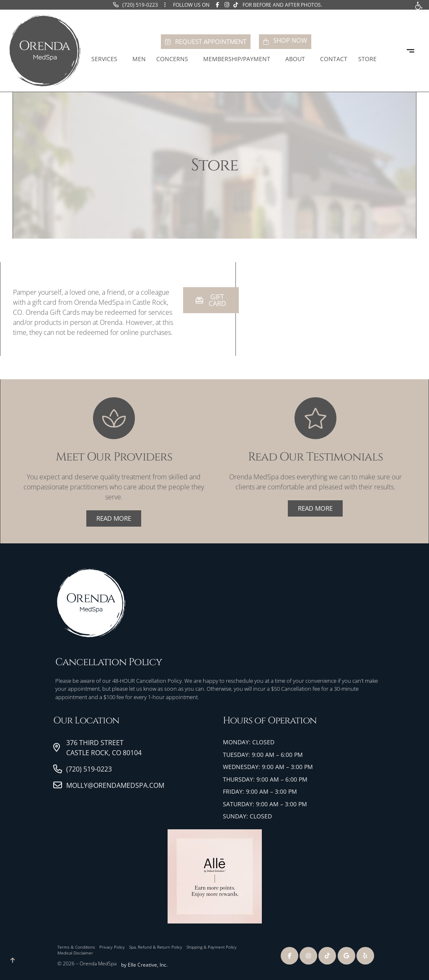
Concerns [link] (174, 59)
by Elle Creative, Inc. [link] (144, 965)
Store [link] (370, 59)
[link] (135, 5)
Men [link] (139, 59)
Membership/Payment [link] (239, 59)
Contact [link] (334, 59)
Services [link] (106, 59)
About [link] (297, 59)
